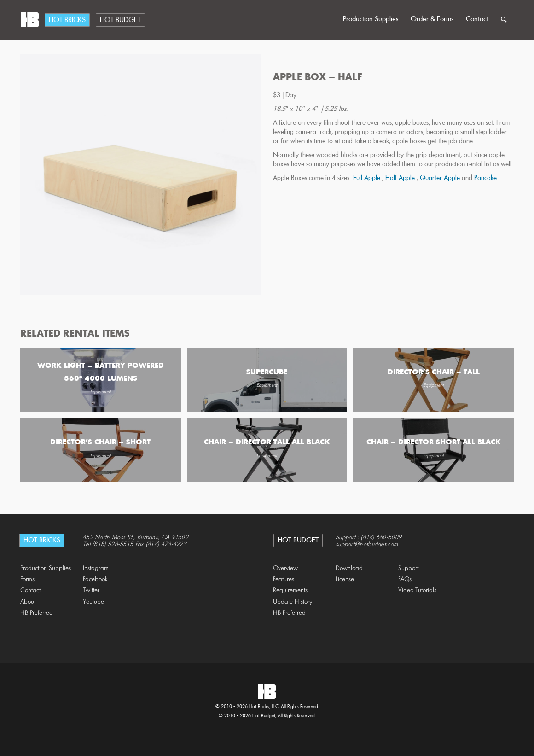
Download (349, 568)
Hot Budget (120, 20)
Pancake (486, 178)
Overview (285, 568)
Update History (293, 602)
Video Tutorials (417, 590)
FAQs (405, 579)
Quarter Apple (441, 178)
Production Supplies (371, 19)
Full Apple (368, 178)
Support (408, 568)
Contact (477, 19)
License (345, 579)
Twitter (91, 590)
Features (284, 579)
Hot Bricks (67, 20)
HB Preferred (37, 613)
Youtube (93, 602)
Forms (27, 579)
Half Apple (401, 178)
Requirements (290, 590)
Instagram (96, 568)
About (28, 602)
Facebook (95, 579)
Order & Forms (432, 19)
